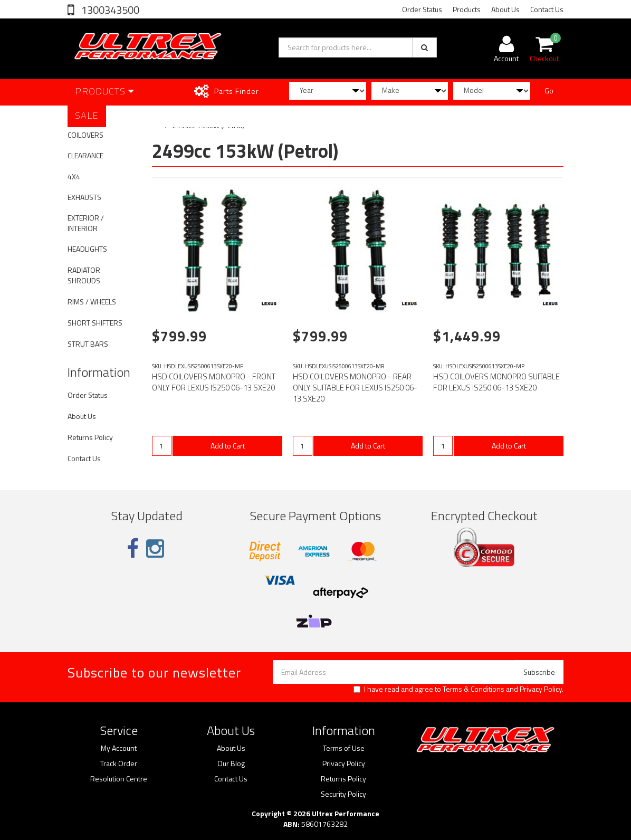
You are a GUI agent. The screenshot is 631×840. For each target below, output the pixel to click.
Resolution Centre (119, 779)
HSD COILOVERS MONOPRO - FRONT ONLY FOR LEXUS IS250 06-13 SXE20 (214, 382)
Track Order (119, 763)
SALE (87, 115)
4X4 (74, 176)
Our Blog (231, 763)
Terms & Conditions (474, 689)
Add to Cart (228, 446)
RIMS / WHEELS (92, 302)
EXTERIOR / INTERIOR (86, 223)
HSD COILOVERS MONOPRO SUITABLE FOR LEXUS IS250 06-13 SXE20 (496, 382)
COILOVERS (85, 135)
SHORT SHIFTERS (95, 323)
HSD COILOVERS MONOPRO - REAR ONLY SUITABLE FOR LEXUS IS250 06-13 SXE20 (355, 388)
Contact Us (547, 9)
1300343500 (109, 10)
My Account (119, 748)
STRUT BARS (88, 344)
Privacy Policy (541, 689)
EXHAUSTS (84, 197)
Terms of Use (344, 748)
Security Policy (343, 794)
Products (467, 9)
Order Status (422, 9)
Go (549, 90)
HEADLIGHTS (87, 249)
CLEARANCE (85, 155)
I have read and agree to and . (458, 689)
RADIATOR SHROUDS (84, 275)
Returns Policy (90, 437)
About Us (505, 9)
